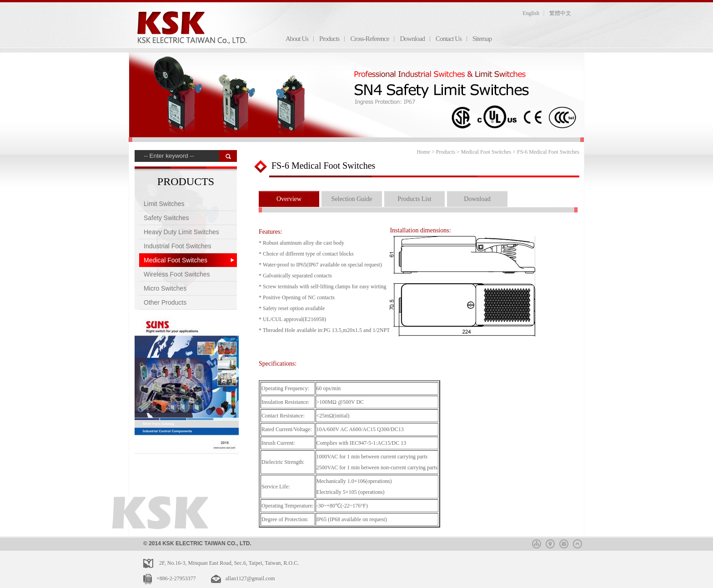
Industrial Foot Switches (178, 246)
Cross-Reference (369, 39)
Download (412, 39)
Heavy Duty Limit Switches (181, 232)
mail (564, 543)
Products (329, 39)
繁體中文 (560, 13)
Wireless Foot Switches (177, 274)
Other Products (165, 302)
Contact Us (449, 39)
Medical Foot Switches (176, 260)
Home (424, 152)
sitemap (537, 543)
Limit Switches (164, 204)
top (577, 543)
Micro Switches (165, 288)
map (550, 543)
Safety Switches (166, 218)
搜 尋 (228, 156)
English (531, 13)
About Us (297, 39)
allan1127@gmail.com (250, 578)
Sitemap (482, 39)
